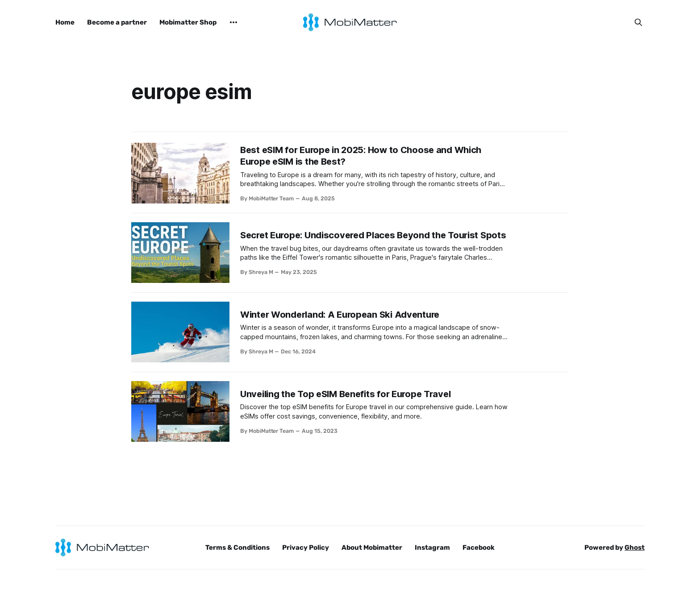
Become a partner (117, 22)
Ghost (635, 548)
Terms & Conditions (237, 548)
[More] (233, 22)
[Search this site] (638, 22)
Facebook (479, 548)
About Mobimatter (372, 548)
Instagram (432, 548)
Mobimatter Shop (188, 22)
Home (65, 22)
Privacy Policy (306, 548)
